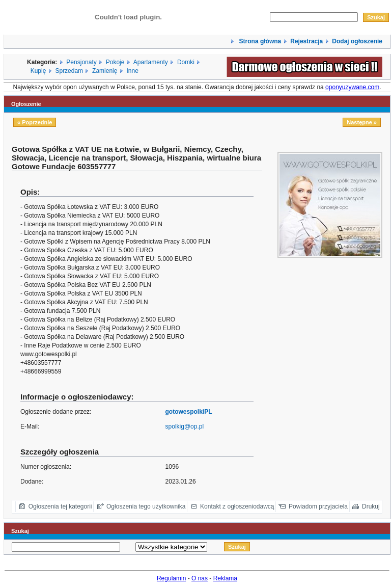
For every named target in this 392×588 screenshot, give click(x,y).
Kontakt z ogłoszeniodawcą (237, 506)
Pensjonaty (81, 62)
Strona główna (259, 41)
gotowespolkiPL (189, 412)
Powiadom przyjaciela (318, 506)
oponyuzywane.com (352, 87)
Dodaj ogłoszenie (357, 41)
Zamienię (105, 71)
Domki (186, 62)
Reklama (225, 578)
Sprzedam (69, 71)
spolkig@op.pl (185, 426)
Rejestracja (306, 41)
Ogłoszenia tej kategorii (60, 506)
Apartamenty (151, 62)
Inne (132, 71)
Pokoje (115, 62)
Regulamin (171, 578)
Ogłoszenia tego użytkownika (146, 506)
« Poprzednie (35, 122)
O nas (200, 578)
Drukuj (371, 506)
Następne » (362, 122)
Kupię (38, 71)
